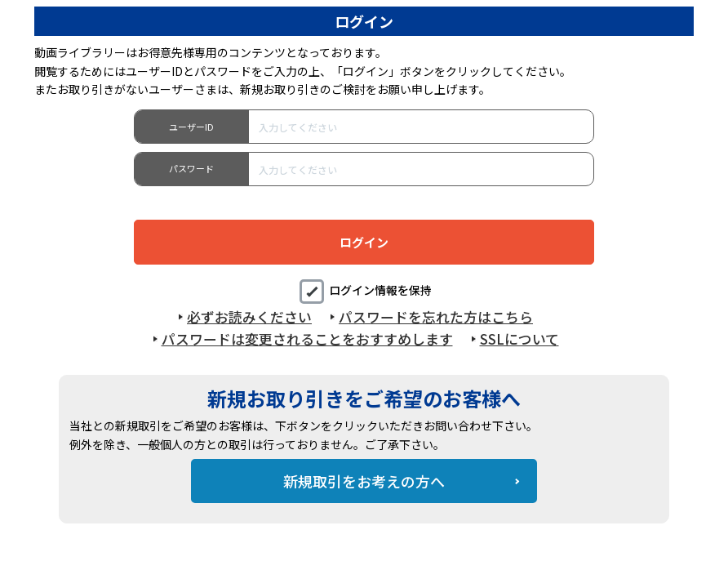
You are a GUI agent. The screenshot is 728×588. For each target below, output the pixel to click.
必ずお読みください (249, 317)
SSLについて (519, 339)
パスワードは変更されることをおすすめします (307, 339)
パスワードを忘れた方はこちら (436, 317)
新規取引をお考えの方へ (364, 481)
